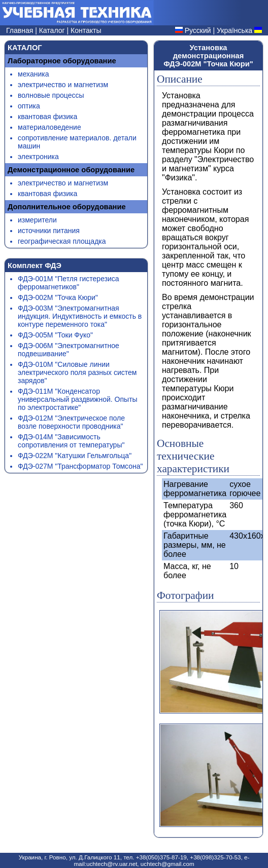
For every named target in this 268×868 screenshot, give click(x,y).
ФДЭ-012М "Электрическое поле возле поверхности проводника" (71, 422)
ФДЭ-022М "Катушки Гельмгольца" (75, 456)
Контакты (86, 30)
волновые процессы (51, 95)
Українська (234, 30)
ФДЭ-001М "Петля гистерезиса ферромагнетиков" (69, 283)
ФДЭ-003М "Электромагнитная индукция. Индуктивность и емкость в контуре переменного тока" (80, 316)
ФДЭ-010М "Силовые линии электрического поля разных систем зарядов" (77, 372)
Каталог (53, 30)
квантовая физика (47, 117)
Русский (198, 30)
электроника (38, 157)
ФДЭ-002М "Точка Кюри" (58, 297)
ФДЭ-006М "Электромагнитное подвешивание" (69, 350)
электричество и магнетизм (63, 85)
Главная (21, 30)
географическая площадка (62, 241)
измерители (37, 220)
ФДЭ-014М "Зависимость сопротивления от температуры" (71, 441)
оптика (29, 106)
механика (33, 74)
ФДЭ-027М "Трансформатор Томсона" (80, 466)
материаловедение (49, 127)
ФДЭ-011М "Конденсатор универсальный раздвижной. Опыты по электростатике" (78, 399)
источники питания (49, 231)
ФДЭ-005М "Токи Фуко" (55, 335)
